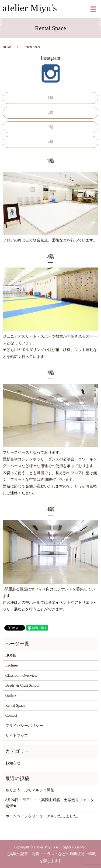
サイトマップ (17, 736)
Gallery (11, 695)
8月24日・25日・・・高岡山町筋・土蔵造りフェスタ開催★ (50, 803)
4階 (50, 142)
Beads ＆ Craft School (22, 685)
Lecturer (12, 665)
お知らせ (13, 763)
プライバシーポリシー (24, 726)
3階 (50, 127)
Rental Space (15, 706)
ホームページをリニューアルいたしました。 (43, 816)
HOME (7, 47)
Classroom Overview (21, 675)
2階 (50, 113)
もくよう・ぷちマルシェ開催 (30, 790)
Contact (11, 715)
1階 (50, 98)
